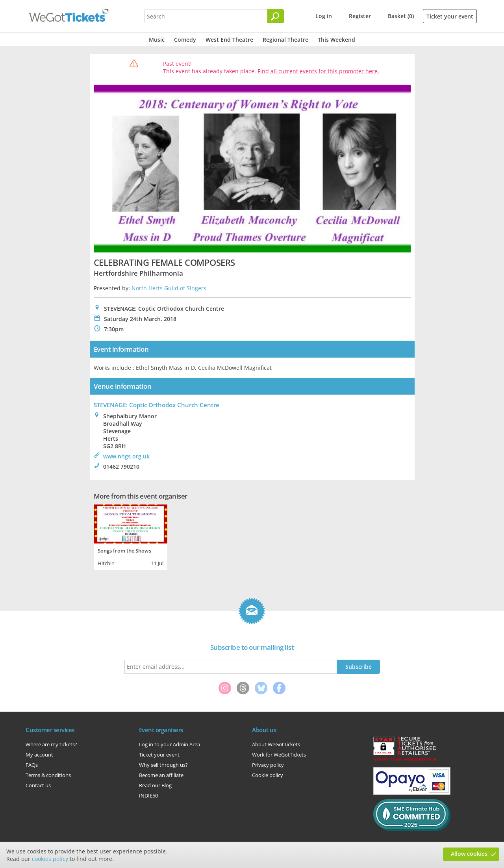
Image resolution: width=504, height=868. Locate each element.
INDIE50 (148, 796)
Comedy (185, 40)
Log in (324, 16)
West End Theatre (229, 40)
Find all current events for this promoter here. (318, 71)
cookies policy (50, 859)
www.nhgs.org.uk (126, 456)
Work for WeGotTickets (279, 755)
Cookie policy (268, 775)
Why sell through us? (163, 765)
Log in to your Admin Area (170, 744)
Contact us (38, 785)
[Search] (276, 16)
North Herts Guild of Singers (169, 288)
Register (360, 16)
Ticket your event (450, 16)
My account (39, 755)
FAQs (32, 765)
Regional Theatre (285, 40)
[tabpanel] (131, 536)
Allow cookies (469, 854)
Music (157, 40)
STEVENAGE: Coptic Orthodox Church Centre (157, 405)
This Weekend (336, 40)
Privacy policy (268, 765)
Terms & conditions (48, 775)
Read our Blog (155, 785)
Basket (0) (401, 16)
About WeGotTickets (276, 744)
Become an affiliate (161, 775)
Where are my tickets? (51, 744)
